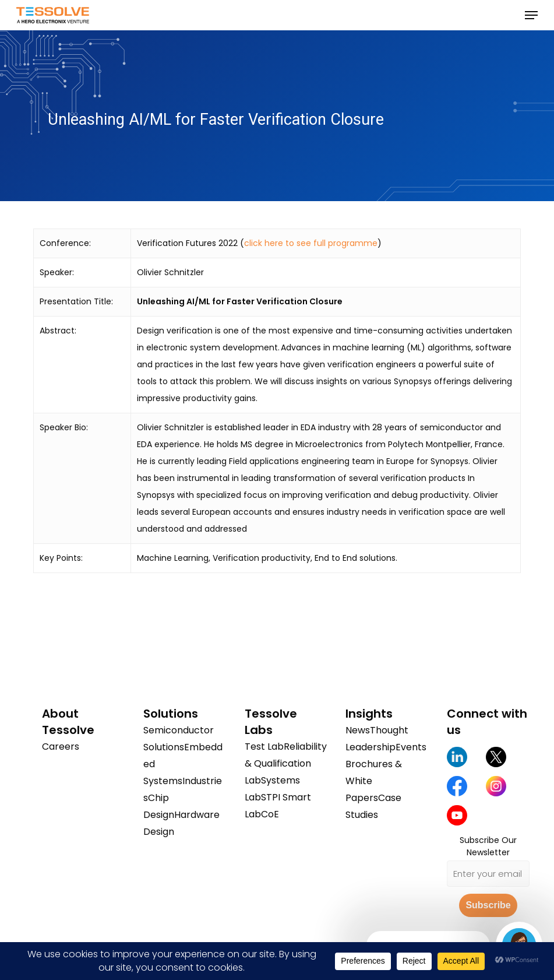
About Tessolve (68, 722)
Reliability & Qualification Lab (286, 763)
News (358, 730)
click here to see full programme (311, 243)
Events (411, 747)
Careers (61, 747)
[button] (531, 15)
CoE (270, 814)
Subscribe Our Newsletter (488, 846)
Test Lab (264, 747)
